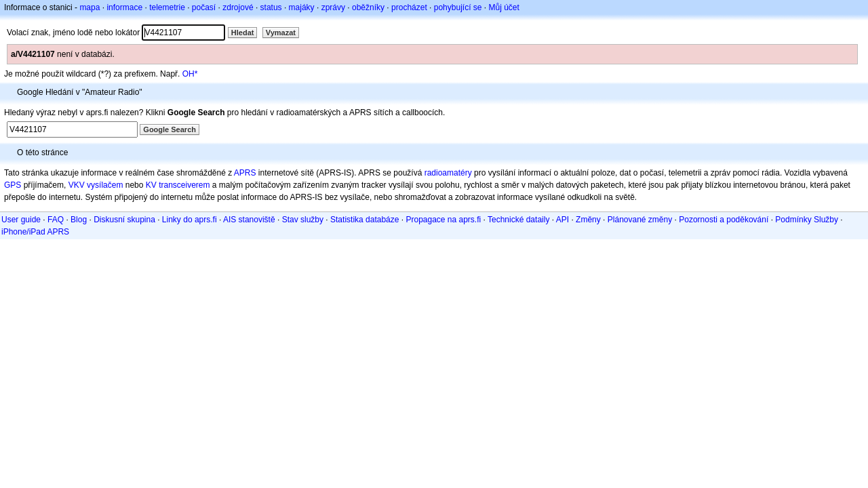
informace (124, 7)
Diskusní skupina (124, 220)
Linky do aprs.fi (190, 220)
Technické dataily (518, 220)
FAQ (56, 220)
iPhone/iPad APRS (35, 232)
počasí (204, 7)
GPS (13, 185)
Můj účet (504, 7)
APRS (245, 173)
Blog (79, 220)
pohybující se (458, 7)
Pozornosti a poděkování (724, 220)
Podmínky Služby (807, 220)
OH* (190, 74)
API (563, 220)
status (271, 7)
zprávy (333, 7)
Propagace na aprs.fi (443, 220)
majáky (302, 7)
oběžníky (368, 7)
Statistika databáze (364, 220)
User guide (21, 220)
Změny (588, 220)
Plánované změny (640, 220)
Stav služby (303, 220)
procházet (409, 7)
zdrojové (238, 7)
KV (151, 185)
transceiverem (184, 185)
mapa (90, 7)
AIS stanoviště (249, 220)
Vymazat (281, 33)
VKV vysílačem (96, 185)
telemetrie (167, 7)
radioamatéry (448, 173)
